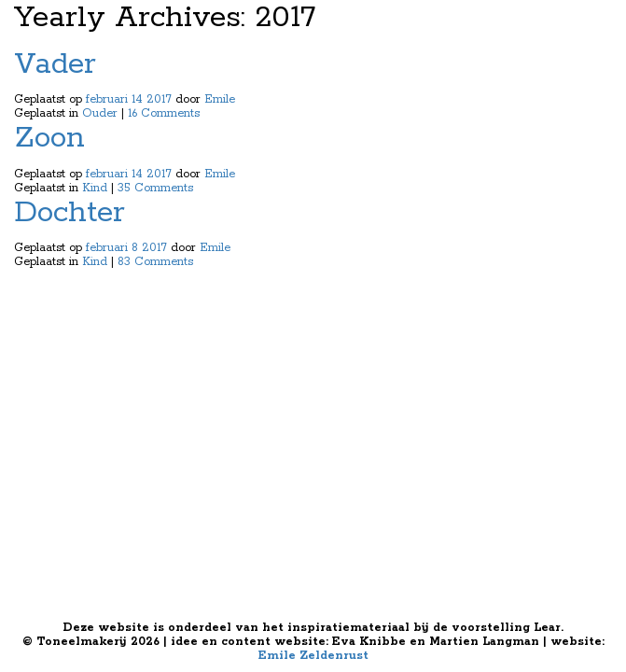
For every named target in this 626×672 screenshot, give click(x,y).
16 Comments (164, 113)
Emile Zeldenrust (313, 656)
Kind (95, 188)
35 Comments (155, 188)
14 (137, 99)
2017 (159, 99)
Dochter (70, 213)
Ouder (100, 113)
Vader (55, 65)
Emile (220, 99)
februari (107, 99)
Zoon (49, 139)
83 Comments (155, 262)
